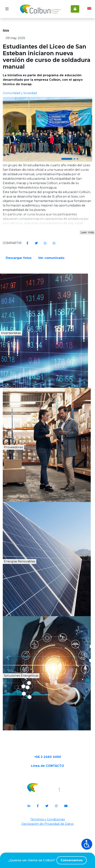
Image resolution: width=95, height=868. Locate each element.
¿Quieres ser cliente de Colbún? (47, 860)
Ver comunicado (52, 281)
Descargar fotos (19, 281)
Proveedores (27, 472)
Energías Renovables (39, 587)
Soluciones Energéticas (41, 701)
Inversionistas (29, 358)
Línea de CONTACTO (47, 797)
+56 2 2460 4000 (48, 785)
